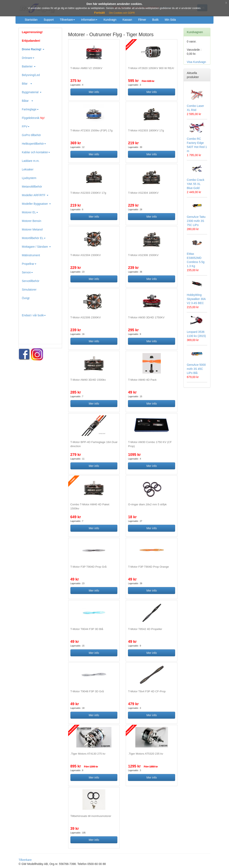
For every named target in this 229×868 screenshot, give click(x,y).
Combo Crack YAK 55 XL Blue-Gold (196, 184)
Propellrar (29, 264)
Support (49, 20)
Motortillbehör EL (34, 238)
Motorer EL (30, 212)
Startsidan (31, 20)
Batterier (29, 66)
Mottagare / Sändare (36, 247)
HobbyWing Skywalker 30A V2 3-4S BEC (196, 299)
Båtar (27, 101)
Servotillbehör (31, 281)
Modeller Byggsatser (36, 204)
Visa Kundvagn (196, 62)
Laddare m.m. (31, 161)
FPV (26, 126)
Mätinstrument (31, 255)
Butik (155, 20)
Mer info (94, 92)
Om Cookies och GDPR (122, 13)
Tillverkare (67, 20)
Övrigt (26, 298)
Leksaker (28, 169)
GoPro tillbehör (31, 135)
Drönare (28, 58)
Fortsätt (100, 13)
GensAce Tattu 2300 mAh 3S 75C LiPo (196, 221)
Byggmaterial (32, 92)
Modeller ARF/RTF (35, 195)
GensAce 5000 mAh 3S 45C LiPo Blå (196, 369)
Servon (27, 272)
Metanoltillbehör (32, 187)
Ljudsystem (29, 178)
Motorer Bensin (32, 221)
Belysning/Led (31, 75)
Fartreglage (30, 109)
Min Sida (170, 20)
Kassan (127, 20)
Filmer (142, 20)
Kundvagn (110, 20)
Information (89, 20)
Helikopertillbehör (34, 144)
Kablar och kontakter (36, 152)
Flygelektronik (33, 118)
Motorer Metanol (32, 229)
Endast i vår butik (34, 315)
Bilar (27, 84)
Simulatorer (29, 290)
